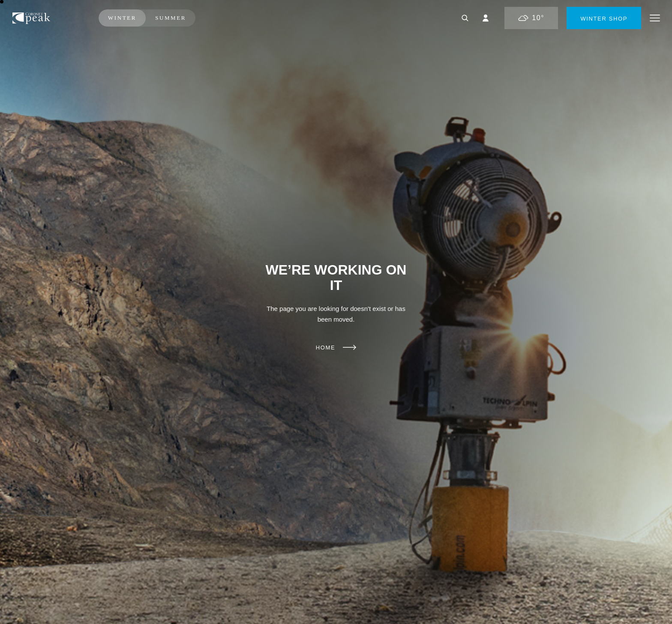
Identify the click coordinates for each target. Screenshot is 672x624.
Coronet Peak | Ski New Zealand (48, 18)
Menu (655, 18)
